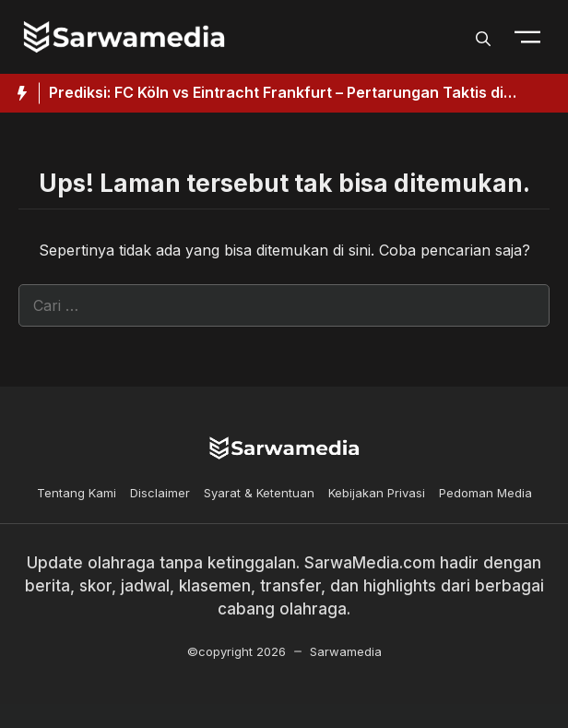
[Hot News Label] (20, 93)
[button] (483, 37)
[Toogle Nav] (527, 37)
